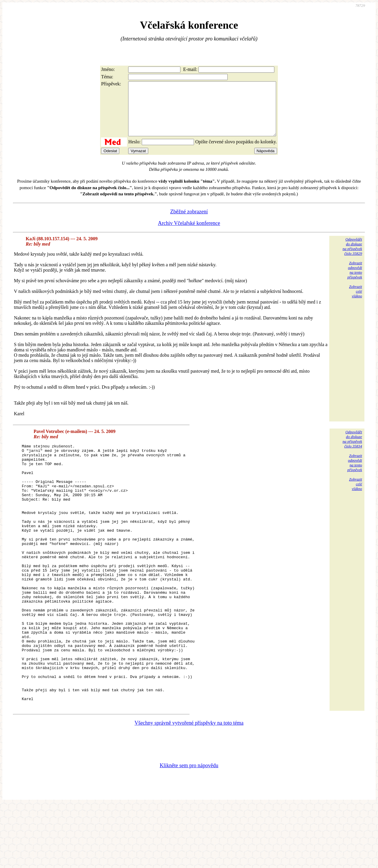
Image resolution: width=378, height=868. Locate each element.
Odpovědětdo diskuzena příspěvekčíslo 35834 (352, 450)
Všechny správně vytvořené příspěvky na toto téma (189, 786)
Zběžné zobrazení (189, 222)
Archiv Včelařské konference (189, 234)
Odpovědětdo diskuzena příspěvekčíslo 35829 (352, 257)
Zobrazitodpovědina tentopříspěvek (355, 281)
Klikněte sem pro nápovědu (189, 828)
